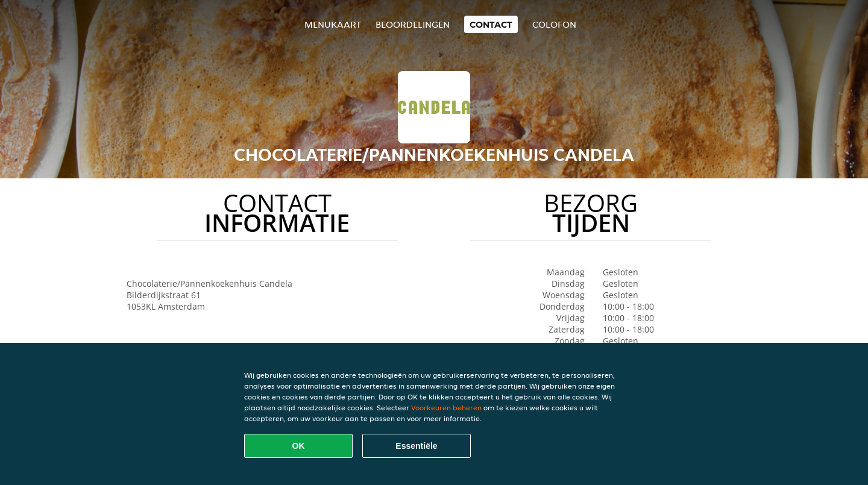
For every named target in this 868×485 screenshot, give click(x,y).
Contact (491, 24)
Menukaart (333, 24)
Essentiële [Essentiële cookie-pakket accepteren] (416, 446)
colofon (554, 24)
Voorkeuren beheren (446, 408)
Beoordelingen (413, 24)
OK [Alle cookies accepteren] (299, 446)
